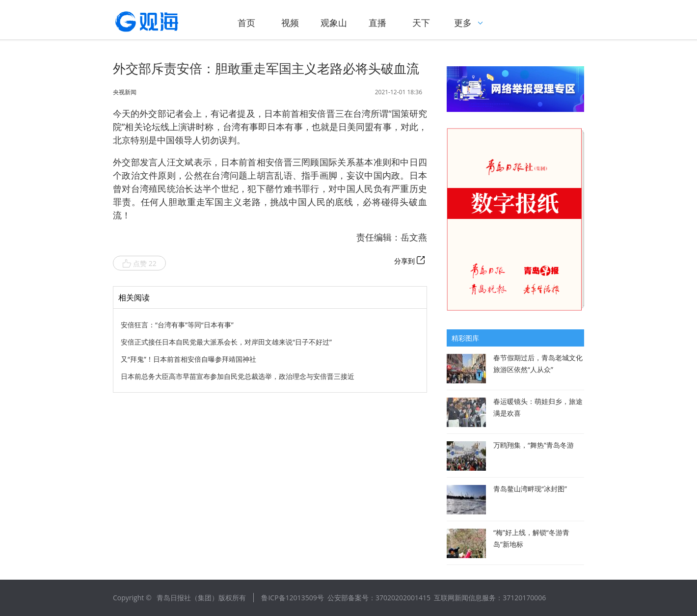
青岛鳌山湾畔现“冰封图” (530, 489)
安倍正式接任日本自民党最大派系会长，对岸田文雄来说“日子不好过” (226, 342)
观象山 (334, 23)
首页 (246, 23)
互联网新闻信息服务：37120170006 (490, 598)
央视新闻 (125, 92)
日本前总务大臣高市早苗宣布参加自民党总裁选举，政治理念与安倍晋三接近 (238, 376)
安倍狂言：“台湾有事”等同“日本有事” (177, 325)
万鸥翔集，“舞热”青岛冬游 (534, 445)
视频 (290, 23)
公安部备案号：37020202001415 (379, 598)
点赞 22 (139, 264)
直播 (377, 23)
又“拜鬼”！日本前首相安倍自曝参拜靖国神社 (188, 359)
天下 (421, 23)
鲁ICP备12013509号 (292, 598)
